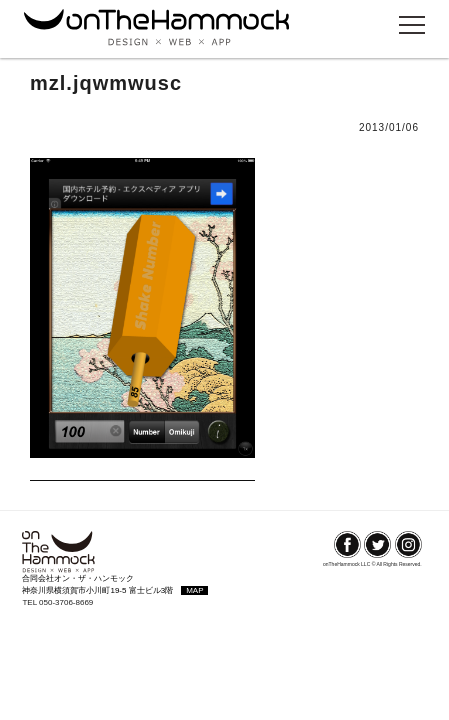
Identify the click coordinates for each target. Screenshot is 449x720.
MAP (194, 590)
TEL (30, 602)
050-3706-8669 (66, 602)
